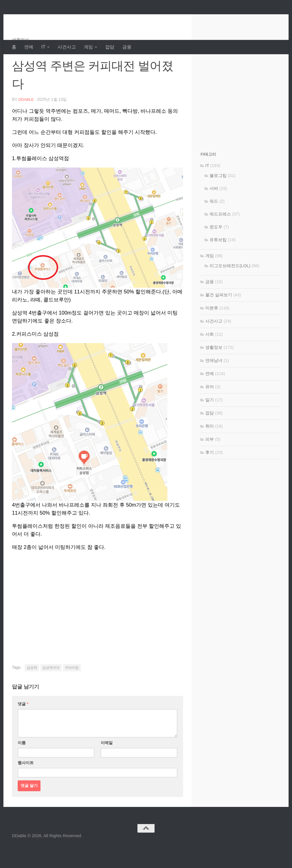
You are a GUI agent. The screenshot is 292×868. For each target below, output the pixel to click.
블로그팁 (218, 198)
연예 (29, 47)
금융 (127, 47)
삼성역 (32, 690)
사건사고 (67, 47)
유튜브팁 (218, 262)
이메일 (107, 765)
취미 (210, 449)
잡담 (110, 47)
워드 (214, 224)
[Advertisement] (98, 622)
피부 (210, 462)
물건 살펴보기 (219, 318)
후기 (210, 475)
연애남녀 (214, 383)
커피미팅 (72, 690)
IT (43, 47)
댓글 (23, 726)
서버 (214, 211)
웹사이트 (26, 785)
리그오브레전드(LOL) (230, 288)
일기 (210, 423)
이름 (22, 765)
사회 (210, 357)
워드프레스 (220, 237)
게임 (88, 47)
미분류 (212, 331)
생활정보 (21, 63)
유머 (210, 409)
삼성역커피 (51, 690)
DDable (32, 20)
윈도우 (216, 250)
